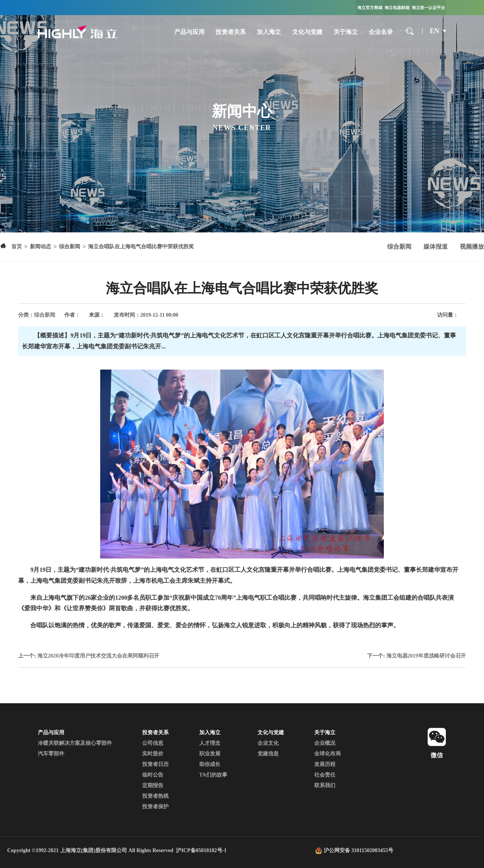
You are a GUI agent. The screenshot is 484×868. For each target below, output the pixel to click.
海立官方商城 (370, 8)
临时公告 (153, 775)
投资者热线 (155, 796)
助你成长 (210, 764)
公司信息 (153, 743)
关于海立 (346, 32)
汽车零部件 (51, 754)
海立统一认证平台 (428, 8)
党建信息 (268, 754)
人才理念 (210, 743)
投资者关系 (231, 32)
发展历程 (325, 764)
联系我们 (325, 785)
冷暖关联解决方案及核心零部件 (75, 743)
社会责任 (325, 775)
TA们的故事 (213, 775)
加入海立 (269, 32)
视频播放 (472, 247)
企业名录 (381, 32)
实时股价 (153, 754)
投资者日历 (155, 764)
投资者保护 (155, 807)
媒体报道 (436, 247)
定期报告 (153, 785)
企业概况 (325, 743)
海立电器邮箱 (397, 8)
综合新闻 (399, 247)
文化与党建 (307, 32)
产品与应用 (189, 32)
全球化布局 (327, 754)
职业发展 (210, 754)
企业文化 (268, 743)
